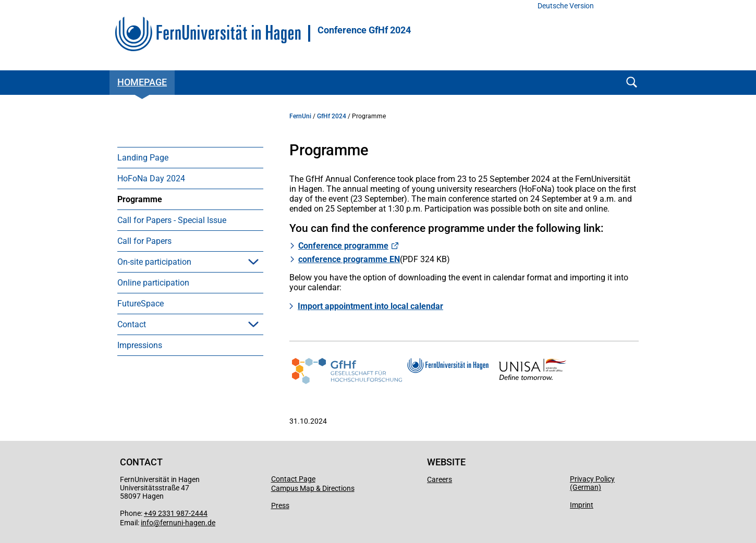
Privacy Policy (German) (592, 483)
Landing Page (143, 158)
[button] (253, 262)
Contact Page (293, 479)
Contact (132, 324)
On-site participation (154, 262)
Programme (140, 199)
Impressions (140, 345)
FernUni (300, 116)
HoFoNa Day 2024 (151, 178)
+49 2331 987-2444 (176, 513)
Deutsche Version (566, 6)
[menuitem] (190, 157)
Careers (440, 479)
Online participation (153, 283)
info (147, 523)
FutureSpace (141, 304)
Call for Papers (144, 241)
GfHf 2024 (332, 116)
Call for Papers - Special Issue (172, 220)
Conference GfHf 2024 (364, 30)
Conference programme (343, 246)
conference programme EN (349, 259)
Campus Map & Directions (313, 488)
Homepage (142, 82)
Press (280, 505)
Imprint (582, 505)
